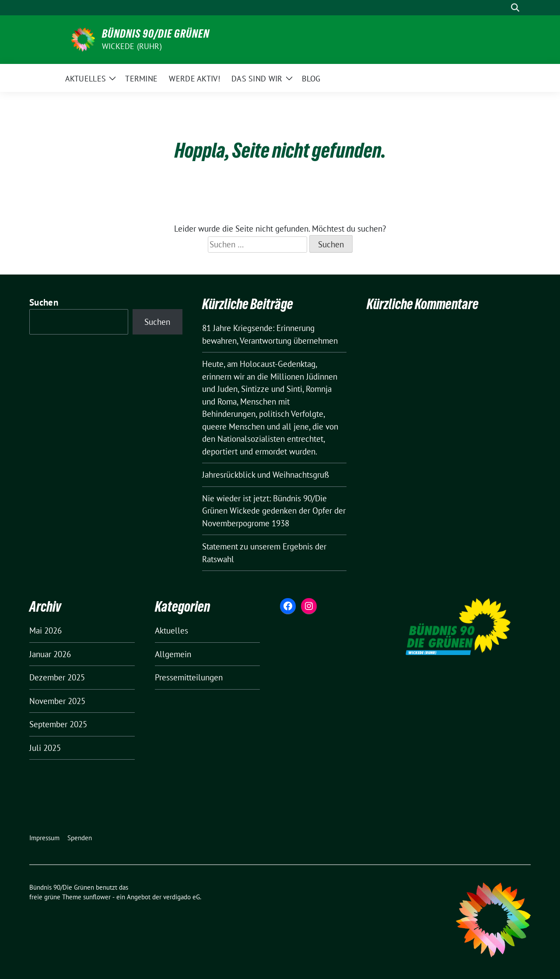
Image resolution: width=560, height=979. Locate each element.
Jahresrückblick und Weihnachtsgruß (266, 475)
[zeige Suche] (515, 8)
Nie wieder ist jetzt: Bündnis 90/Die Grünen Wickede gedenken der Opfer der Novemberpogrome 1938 (274, 511)
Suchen (44, 302)
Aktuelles (171, 630)
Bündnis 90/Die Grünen (156, 34)
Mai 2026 (45, 630)
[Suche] (503, 8)
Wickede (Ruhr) (132, 46)
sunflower (97, 897)
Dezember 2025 (57, 677)
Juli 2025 (45, 748)
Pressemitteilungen (189, 677)
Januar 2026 (50, 654)
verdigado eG (182, 897)
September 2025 (58, 724)
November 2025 (57, 701)
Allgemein (173, 654)
